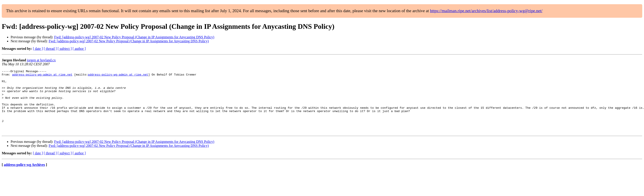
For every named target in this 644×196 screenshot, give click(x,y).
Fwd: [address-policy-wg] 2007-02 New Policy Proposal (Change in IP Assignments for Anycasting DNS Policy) (134, 37)
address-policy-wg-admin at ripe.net (42, 76)
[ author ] (79, 49)
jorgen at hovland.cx (41, 60)
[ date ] (38, 49)
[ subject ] (65, 49)
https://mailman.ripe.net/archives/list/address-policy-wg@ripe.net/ (486, 11)
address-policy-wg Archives (24, 177)
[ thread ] (50, 49)
